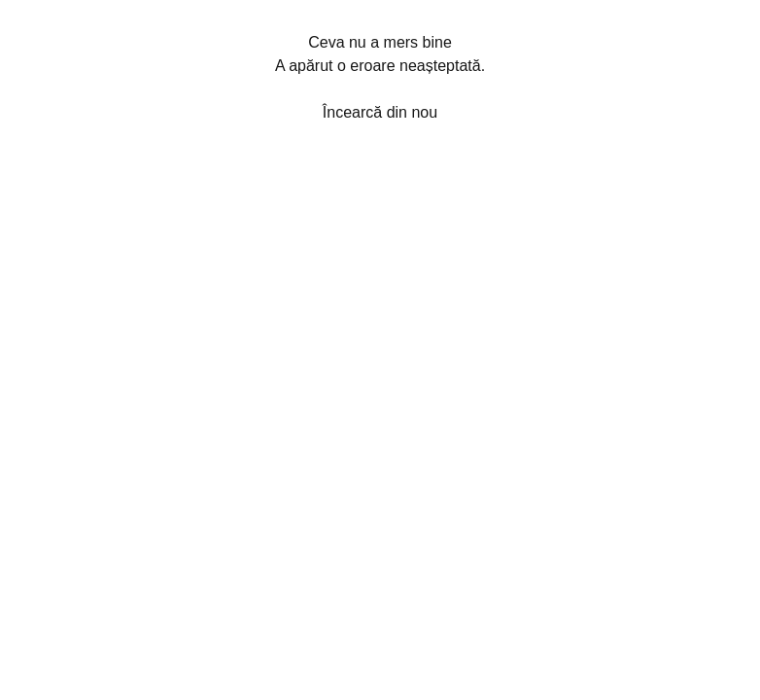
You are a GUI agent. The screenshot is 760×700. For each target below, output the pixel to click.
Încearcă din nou (380, 112)
